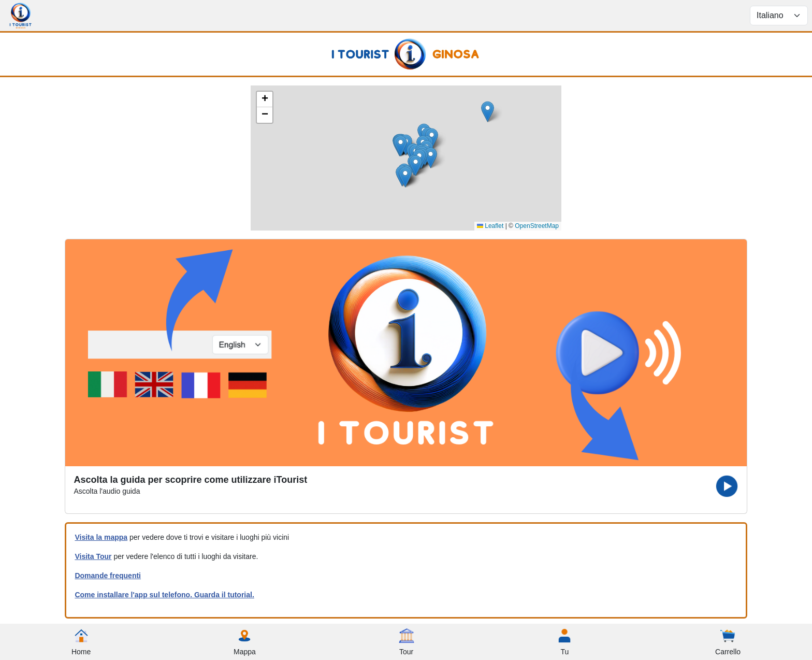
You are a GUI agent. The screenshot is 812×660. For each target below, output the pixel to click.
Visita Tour (93, 556)
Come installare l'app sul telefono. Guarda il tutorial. (164, 595)
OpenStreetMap (537, 226)
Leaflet (490, 226)
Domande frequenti (108, 576)
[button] (401, 146)
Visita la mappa (101, 537)
